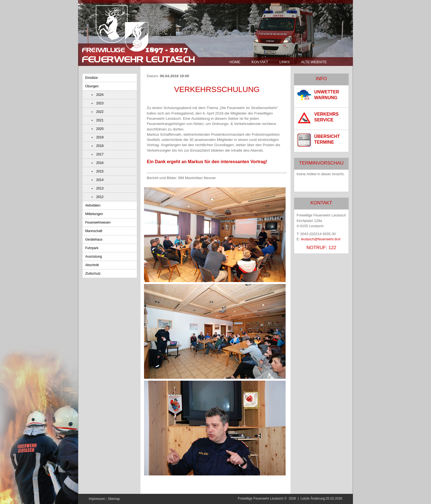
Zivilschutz (93, 274)
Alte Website (314, 62)
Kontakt (260, 62)
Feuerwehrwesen (98, 222)
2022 (100, 112)
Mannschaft (94, 231)
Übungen (92, 86)
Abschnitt (92, 265)
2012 (100, 197)
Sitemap (114, 499)
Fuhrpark (92, 248)
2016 (100, 163)
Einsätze (92, 78)
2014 (100, 180)
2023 (100, 103)
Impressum (97, 499)
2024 (100, 95)
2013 (100, 188)
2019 (100, 137)
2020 (100, 129)
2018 (100, 146)
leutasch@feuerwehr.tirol (321, 239)
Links (284, 62)
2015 (100, 171)
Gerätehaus (94, 240)
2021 (100, 120)
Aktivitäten (93, 205)
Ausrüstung (94, 257)
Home (235, 62)
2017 (100, 154)
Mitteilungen (94, 214)
